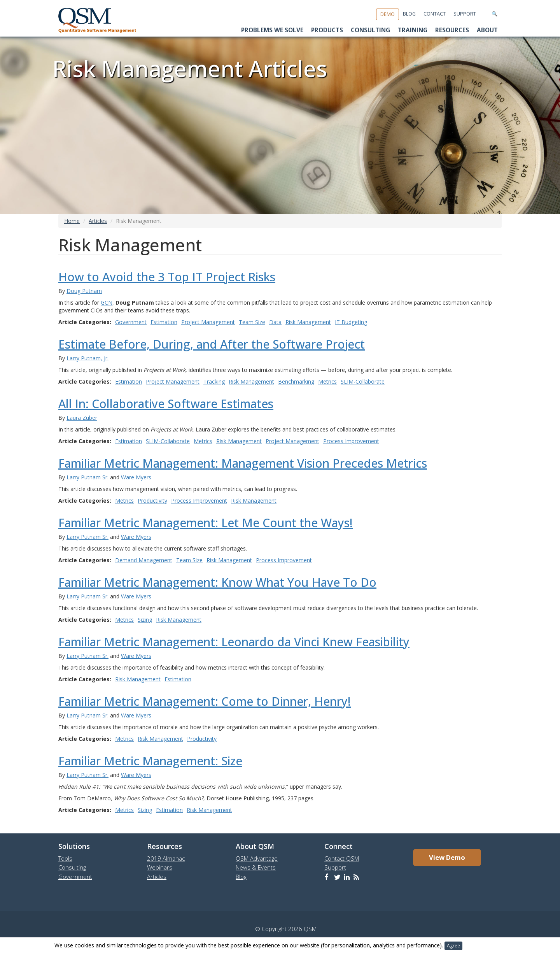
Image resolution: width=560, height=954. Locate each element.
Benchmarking (296, 381)
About (487, 30)
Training (413, 30)
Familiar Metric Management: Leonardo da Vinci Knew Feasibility (234, 642)
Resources (452, 30)
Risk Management (308, 322)
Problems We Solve (272, 30)
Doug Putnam (84, 291)
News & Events (256, 867)
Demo (388, 14)
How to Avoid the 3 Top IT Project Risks (167, 277)
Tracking (214, 381)
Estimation (164, 322)
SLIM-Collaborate (363, 381)
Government (131, 322)
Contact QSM (342, 858)
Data (275, 322)
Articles (98, 221)
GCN (107, 303)
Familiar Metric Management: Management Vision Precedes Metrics (243, 463)
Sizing (145, 620)
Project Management (208, 322)
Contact (435, 14)
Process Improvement (351, 441)
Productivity (152, 501)
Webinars (160, 867)
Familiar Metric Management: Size (150, 761)
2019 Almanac (166, 858)
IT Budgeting (351, 322)
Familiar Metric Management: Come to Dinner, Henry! (205, 701)
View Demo (447, 857)
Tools (65, 858)
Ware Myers (136, 477)
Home (72, 221)
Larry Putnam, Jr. (87, 358)
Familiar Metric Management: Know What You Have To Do (217, 582)
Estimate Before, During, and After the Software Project (212, 344)
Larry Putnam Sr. (87, 477)
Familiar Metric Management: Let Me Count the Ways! (206, 523)
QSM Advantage (257, 858)
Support (465, 14)
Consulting (370, 30)
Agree (453, 946)
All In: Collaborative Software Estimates (166, 404)
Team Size (252, 322)
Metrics (327, 381)
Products (327, 30)
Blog (409, 14)
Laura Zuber (82, 418)
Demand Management (144, 560)
